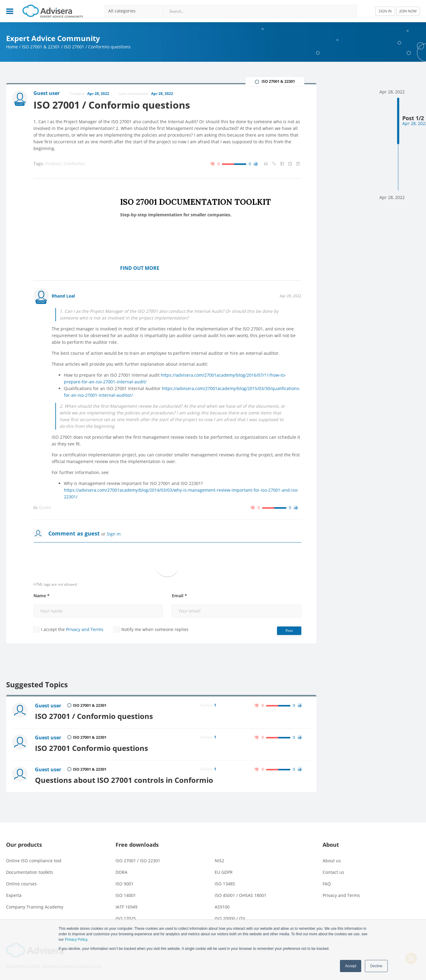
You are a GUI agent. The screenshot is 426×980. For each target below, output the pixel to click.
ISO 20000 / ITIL (230, 918)
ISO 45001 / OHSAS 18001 (241, 895)
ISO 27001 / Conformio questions (94, 716)
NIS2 (219, 861)
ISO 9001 (125, 884)
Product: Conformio (65, 164)
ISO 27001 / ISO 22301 (138, 861)
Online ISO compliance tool (34, 861)
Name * (42, 596)
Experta (14, 895)
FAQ (327, 884)
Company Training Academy (35, 907)
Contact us (333, 872)
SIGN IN (385, 11)
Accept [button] (351, 966)
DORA (121, 872)
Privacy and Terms (85, 629)
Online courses (21, 884)
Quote (42, 507)
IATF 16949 (126, 907)
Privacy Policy (76, 940)
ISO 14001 (126, 895)
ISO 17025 (126, 918)
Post (289, 631)
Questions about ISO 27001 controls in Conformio (124, 780)
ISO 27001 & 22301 (41, 47)
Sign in (114, 534)
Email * (179, 596)
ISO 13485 (225, 884)
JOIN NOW (408, 11)
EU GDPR (224, 872)
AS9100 (222, 907)
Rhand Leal (63, 296)
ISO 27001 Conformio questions (92, 748)
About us (332, 861)
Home (12, 47)
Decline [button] (376, 966)
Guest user (48, 706)
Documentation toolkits (30, 872)
